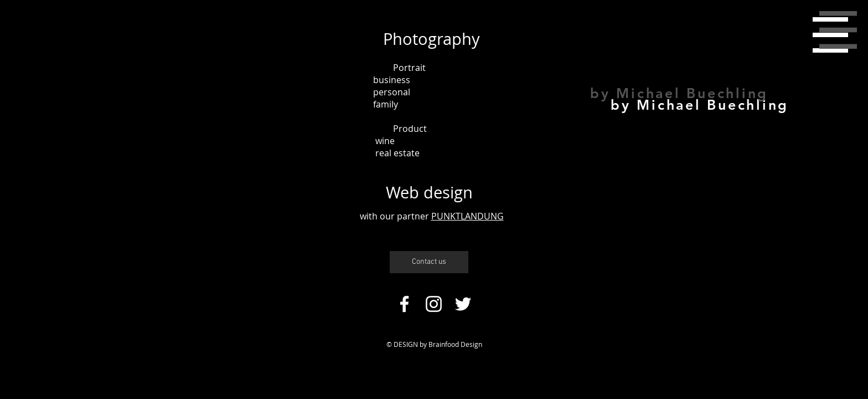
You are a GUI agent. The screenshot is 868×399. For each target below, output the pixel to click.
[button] (838, 30)
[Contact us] (429, 262)
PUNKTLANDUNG (467, 216)
